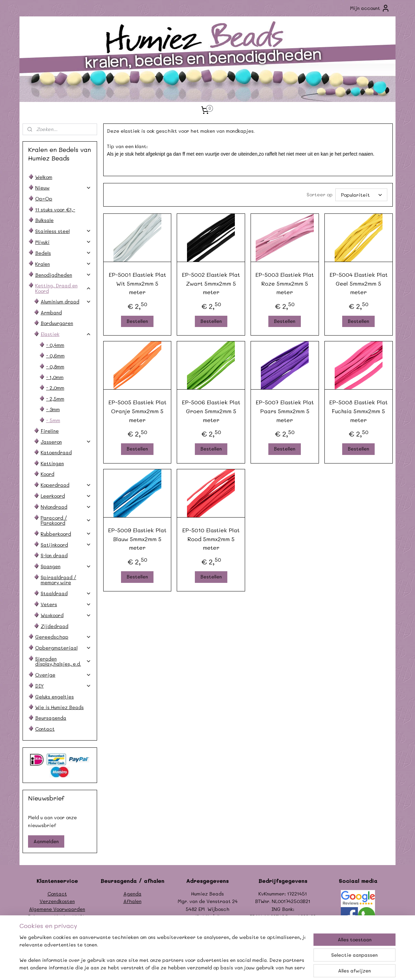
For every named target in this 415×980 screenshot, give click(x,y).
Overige (63, 675)
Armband (51, 312)
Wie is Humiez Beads (59, 707)
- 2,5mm (55, 399)
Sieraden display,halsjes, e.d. (63, 661)
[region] (162, 953)
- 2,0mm (55, 388)
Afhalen (132, 901)
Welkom (44, 177)
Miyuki (63, 242)
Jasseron (66, 442)
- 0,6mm (55, 356)
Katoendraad (56, 452)
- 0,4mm (55, 345)
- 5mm (53, 420)
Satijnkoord (66, 545)
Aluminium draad (66, 302)
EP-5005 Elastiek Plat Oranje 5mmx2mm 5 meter (137, 411)
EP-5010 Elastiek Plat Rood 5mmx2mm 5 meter (211, 539)
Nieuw (63, 188)
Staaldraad (66, 593)
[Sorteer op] (361, 195)
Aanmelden (46, 841)
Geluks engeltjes (55, 697)
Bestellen (137, 321)
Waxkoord (66, 615)
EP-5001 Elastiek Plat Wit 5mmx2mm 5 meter (137, 283)
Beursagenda (51, 718)
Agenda (132, 894)
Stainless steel (63, 231)
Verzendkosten (57, 901)
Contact (45, 729)
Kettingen (52, 463)
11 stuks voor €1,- (55, 210)
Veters (66, 604)
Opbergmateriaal (63, 648)
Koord (48, 474)
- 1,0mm (55, 377)
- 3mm (53, 409)
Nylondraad (66, 507)
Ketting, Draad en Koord (63, 288)
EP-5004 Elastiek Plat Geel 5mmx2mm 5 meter (358, 283)
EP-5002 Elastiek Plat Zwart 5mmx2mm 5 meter (211, 283)
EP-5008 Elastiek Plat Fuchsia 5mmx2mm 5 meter (358, 411)
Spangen (66, 566)
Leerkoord (66, 496)
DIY (63, 686)
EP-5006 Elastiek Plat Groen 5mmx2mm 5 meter (211, 411)
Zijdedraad (55, 626)
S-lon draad (54, 555)
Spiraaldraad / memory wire (58, 580)
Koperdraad (66, 485)
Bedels (63, 253)
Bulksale (44, 220)
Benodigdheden (63, 275)
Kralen (63, 264)
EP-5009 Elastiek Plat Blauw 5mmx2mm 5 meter (137, 539)
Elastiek (66, 334)
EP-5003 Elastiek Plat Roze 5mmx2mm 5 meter (285, 283)
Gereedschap (63, 637)
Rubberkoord (66, 534)
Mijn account (370, 8)
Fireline (50, 431)
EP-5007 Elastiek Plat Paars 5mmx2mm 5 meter (285, 411)
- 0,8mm (55, 367)
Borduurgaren (57, 323)
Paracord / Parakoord (66, 520)
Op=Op (44, 199)
